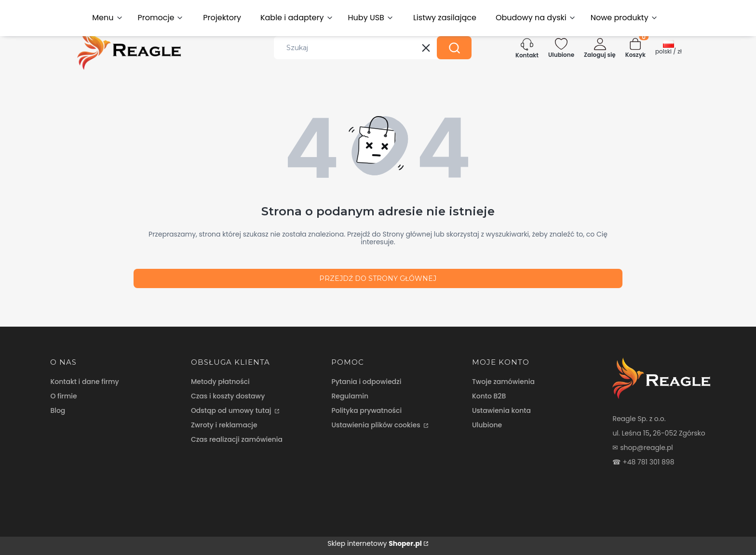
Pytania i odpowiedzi (366, 382)
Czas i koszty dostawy (228, 396)
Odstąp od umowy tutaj (232, 410)
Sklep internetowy (375, 543)
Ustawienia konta (501, 410)
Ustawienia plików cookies (377, 425)
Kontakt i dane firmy (84, 382)
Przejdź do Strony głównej (378, 278)
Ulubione (487, 425)
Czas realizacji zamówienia (237, 439)
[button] (454, 48)
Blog (58, 410)
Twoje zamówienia (503, 382)
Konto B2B (489, 396)
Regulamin (350, 396)
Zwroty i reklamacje (224, 425)
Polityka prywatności (366, 410)
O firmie (63, 396)
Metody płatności (220, 382)
